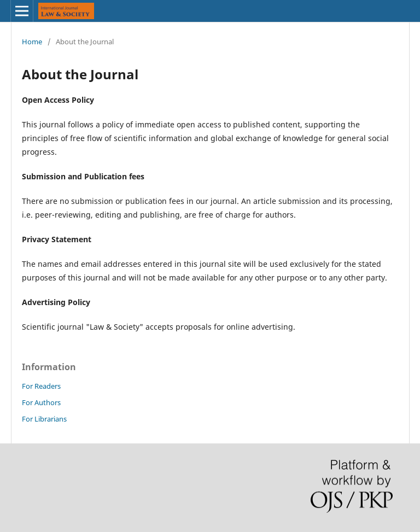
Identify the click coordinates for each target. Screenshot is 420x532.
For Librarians (44, 419)
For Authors (41, 402)
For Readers (41, 386)
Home (32, 42)
